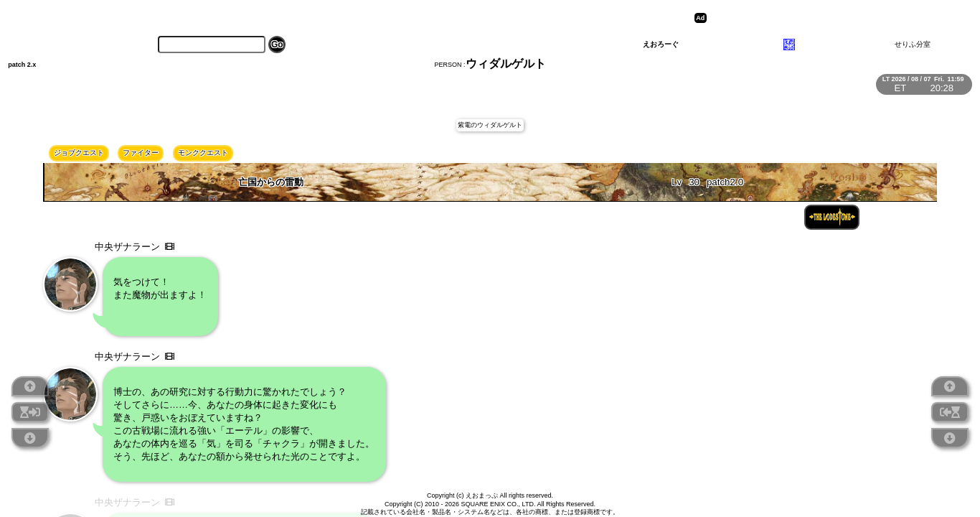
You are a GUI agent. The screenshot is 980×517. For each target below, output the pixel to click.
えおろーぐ (661, 44)
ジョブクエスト (79, 153)
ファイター (141, 153)
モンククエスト (203, 153)
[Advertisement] (821, 18)
